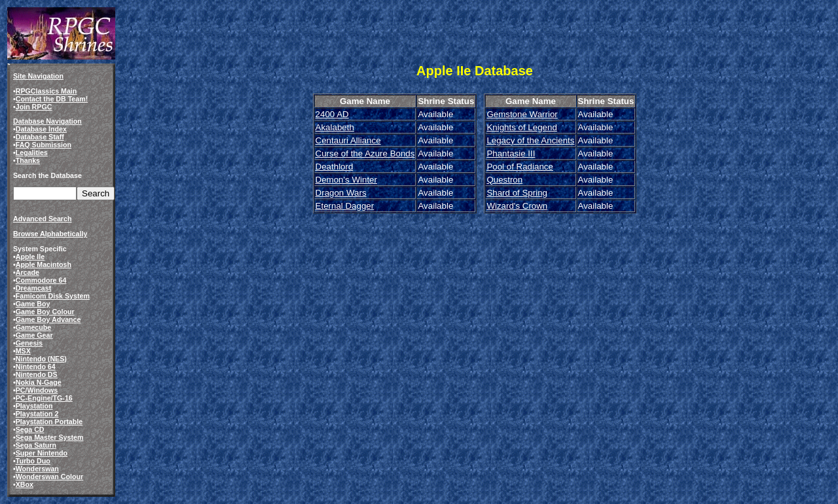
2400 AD (332, 114)
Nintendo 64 (36, 367)
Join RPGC (34, 107)
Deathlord (335, 167)
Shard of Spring (517, 193)
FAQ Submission (44, 145)
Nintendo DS (37, 374)
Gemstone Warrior (522, 114)
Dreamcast (34, 288)
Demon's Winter (346, 180)
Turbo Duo (33, 461)
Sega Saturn (36, 445)
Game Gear (34, 335)
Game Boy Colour (45, 312)
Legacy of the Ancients (530, 140)
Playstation (34, 406)
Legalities (32, 153)
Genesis (29, 343)
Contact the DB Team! (52, 99)
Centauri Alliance (348, 140)
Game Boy (33, 304)
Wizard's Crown (517, 206)
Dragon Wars (341, 193)
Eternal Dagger (345, 206)
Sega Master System (50, 437)
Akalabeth (335, 127)
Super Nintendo (42, 453)
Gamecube (34, 327)
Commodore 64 (41, 280)
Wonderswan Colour (49, 477)
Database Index (41, 129)
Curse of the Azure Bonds (365, 153)
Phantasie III (511, 153)
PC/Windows (37, 390)
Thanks (28, 160)
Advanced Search (42, 219)
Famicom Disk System (53, 296)
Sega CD (30, 429)
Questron (504, 180)
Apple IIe (30, 257)
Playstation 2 (37, 414)
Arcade (27, 272)
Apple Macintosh (44, 264)
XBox (25, 484)
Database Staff (40, 137)
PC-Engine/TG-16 (44, 398)
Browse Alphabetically (50, 234)
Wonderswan (37, 469)
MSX (23, 351)
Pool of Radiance (520, 167)
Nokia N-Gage (39, 382)
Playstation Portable (49, 422)
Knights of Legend (521, 127)
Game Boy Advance (48, 319)
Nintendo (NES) (41, 359)
